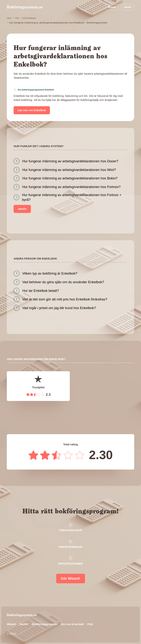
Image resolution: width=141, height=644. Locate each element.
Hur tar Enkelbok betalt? (40, 291)
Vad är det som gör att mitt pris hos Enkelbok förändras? (65, 299)
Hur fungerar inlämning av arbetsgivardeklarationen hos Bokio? (70, 178)
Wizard (112, 7)
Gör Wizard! (70, 578)
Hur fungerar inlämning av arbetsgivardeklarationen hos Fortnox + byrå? (72, 197)
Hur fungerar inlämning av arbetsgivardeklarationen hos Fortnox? (71, 187)
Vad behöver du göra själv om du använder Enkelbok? (63, 282)
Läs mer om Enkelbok (32, 110)
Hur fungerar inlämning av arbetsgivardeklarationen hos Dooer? (70, 161)
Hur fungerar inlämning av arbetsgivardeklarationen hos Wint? (69, 170)
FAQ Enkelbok (29, 18)
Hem (9, 18)
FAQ (17, 18)
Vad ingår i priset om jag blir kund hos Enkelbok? (59, 308)
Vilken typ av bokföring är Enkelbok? (50, 273)
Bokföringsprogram (45, 624)
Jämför (128, 7)
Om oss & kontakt (72, 624)
